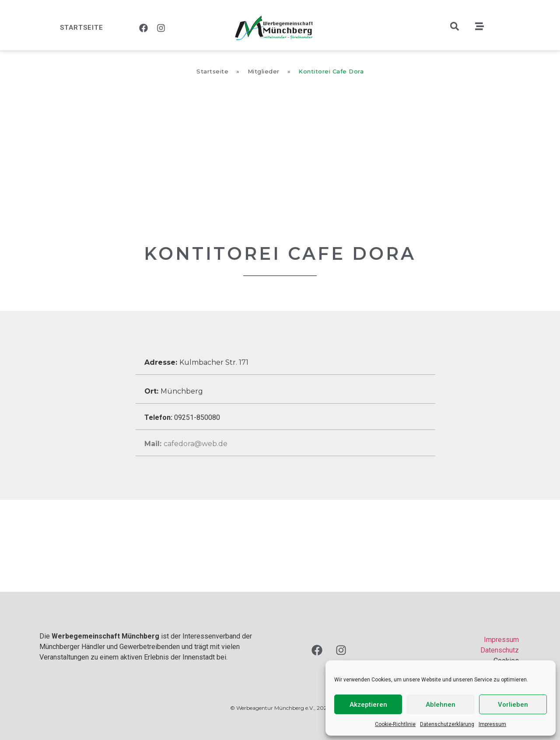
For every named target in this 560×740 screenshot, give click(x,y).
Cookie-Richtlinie (395, 724)
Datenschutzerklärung (447, 724)
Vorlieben (513, 705)
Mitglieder (264, 71)
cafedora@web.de (186, 444)
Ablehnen (441, 705)
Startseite (82, 28)
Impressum (492, 724)
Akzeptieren (368, 705)
